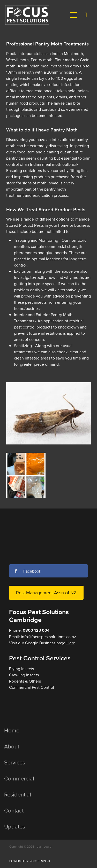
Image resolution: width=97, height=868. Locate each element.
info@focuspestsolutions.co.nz (48, 637)
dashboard (44, 846)
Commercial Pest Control (32, 687)
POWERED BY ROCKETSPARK (30, 861)
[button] (73, 15)
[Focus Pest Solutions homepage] (36, 15)
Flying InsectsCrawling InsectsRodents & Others (25, 675)
